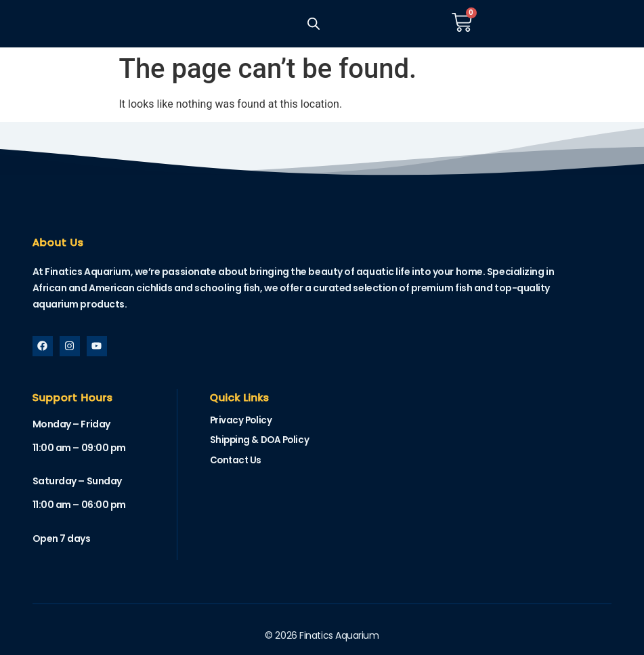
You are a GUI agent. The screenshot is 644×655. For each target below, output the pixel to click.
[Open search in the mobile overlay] (313, 24)
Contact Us (237, 462)
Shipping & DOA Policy (262, 441)
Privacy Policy (242, 421)
